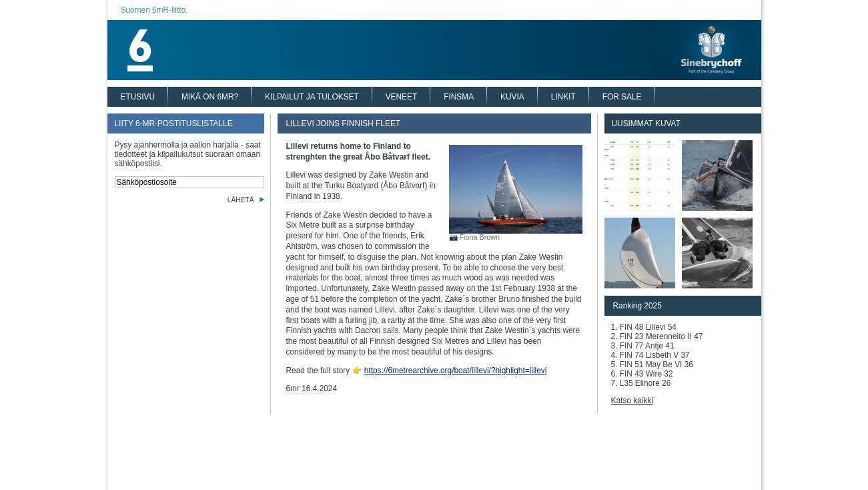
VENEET (402, 97)
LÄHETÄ (241, 200)
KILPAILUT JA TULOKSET (312, 97)
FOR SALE (622, 97)
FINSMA (459, 97)
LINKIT (563, 97)
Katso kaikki (632, 401)
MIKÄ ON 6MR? (210, 97)
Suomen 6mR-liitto (153, 10)
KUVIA (512, 97)
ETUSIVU (138, 97)
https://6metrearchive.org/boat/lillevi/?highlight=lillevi (456, 371)
